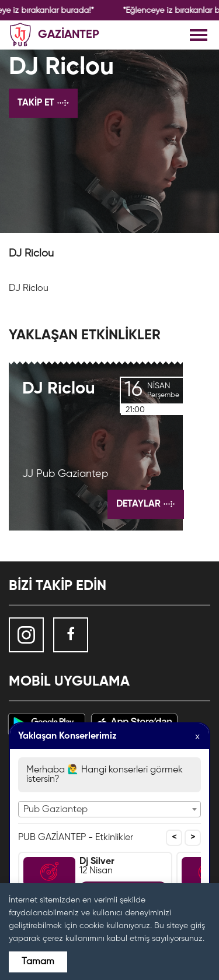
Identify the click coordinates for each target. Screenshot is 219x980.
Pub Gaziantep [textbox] (55, 810)
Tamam (38, 962)
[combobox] (109, 809)
